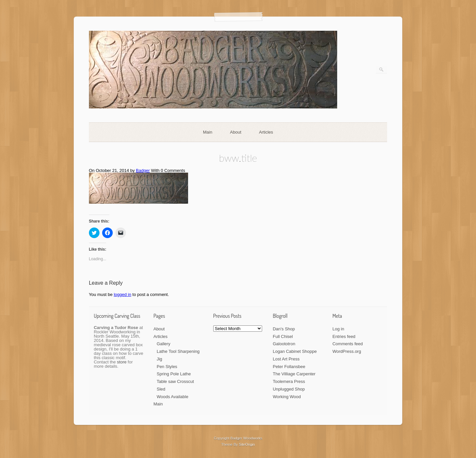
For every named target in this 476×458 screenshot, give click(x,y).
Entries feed (344, 336)
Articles (266, 132)
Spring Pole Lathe (174, 374)
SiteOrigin (247, 444)
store (122, 362)
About (236, 132)
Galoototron (284, 344)
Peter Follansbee (289, 367)
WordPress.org (347, 351)
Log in (338, 329)
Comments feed (348, 344)
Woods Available (173, 397)
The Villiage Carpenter (294, 374)
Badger (143, 170)
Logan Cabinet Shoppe (295, 351)
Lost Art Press (286, 359)
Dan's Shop (284, 329)
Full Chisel (283, 336)
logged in (122, 294)
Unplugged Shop (289, 389)
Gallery (163, 344)
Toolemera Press (289, 381)
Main (208, 132)
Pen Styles (167, 367)
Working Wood (287, 397)
